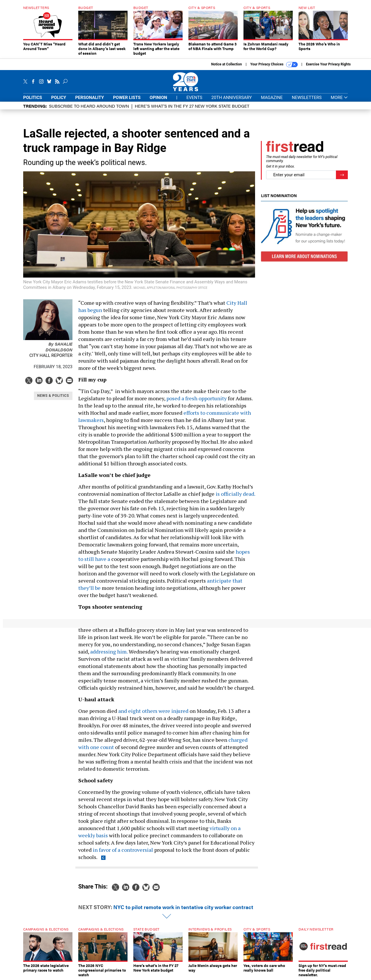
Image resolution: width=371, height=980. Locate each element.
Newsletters (307, 98)
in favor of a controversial (123, 850)
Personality (89, 98)
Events (194, 98)
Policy (59, 98)
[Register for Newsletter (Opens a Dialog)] (342, 175)
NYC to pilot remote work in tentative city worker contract (183, 907)
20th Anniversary (231, 98)
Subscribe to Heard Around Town (89, 106)
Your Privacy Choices (274, 65)
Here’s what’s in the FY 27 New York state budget (192, 106)
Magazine (272, 98)
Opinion (158, 98)
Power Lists (127, 98)
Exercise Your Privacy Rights (328, 64)
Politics (33, 98)
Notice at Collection (226, 64)
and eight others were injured (153, 711)
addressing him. (109, 652)
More (339, 98)
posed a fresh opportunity (197, 398)
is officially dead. (235, 494)
